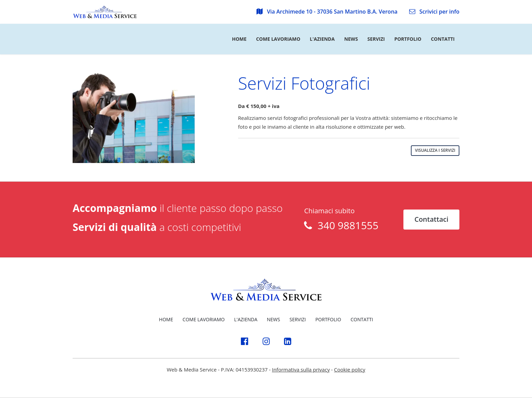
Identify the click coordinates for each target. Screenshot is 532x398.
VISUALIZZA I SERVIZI (435, 150)
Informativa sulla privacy (301, 369)
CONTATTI (362, 319)
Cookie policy (350, 369)
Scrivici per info (434, 12)
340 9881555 (345, 225)
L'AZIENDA (246, 319)
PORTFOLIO (328, 319)
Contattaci (431, 219)
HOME (166, 319)
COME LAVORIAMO (204, 319)
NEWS (273, 319)
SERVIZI (298, 319)
